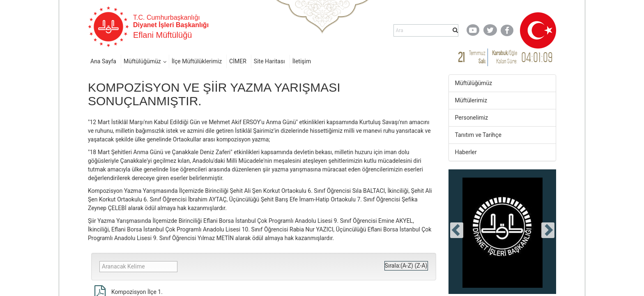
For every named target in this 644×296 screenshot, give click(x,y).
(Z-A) (421, 266)
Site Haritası (269, 61)
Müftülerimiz (471, 100)
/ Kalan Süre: (505, 57)
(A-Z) (407, 266)
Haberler (466, 152)
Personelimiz (472, 118)
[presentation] (457, 230)
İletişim (302, 61)
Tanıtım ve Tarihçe (478, 135)
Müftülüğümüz (142, 61)
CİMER (238, 61)
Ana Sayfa (103, 61)
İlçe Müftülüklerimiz (197, 61)
